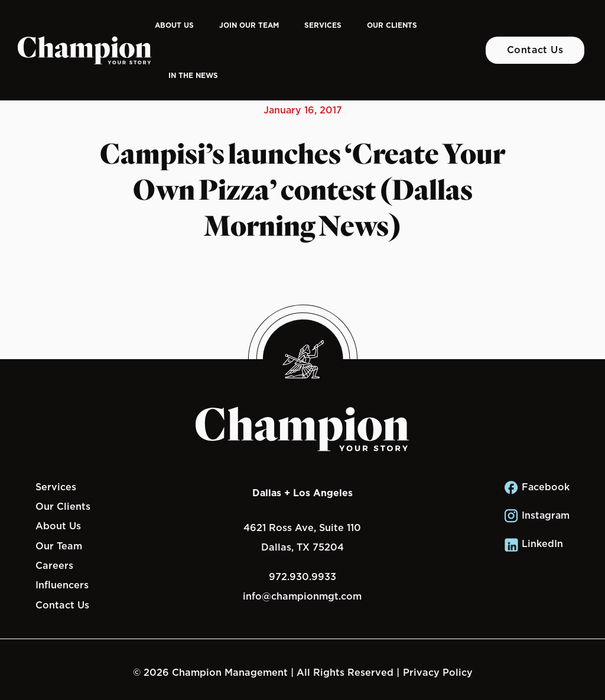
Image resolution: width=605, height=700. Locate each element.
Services (323, 25)
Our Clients (392, 25)
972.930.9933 (302, 577)
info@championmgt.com (302, 596)
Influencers (62, 585)
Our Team (59, 546)
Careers (54, 565)
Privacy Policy (438, 672)
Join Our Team (249, 25)
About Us (174, 25)
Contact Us (535, 50)
